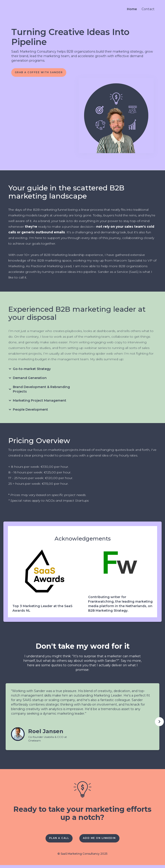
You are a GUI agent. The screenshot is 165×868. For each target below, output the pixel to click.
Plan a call (55, 840)
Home (132, 9)
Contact (148, 9)
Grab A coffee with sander (44, 73)
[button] (32, 370)
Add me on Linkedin (103, 840)
